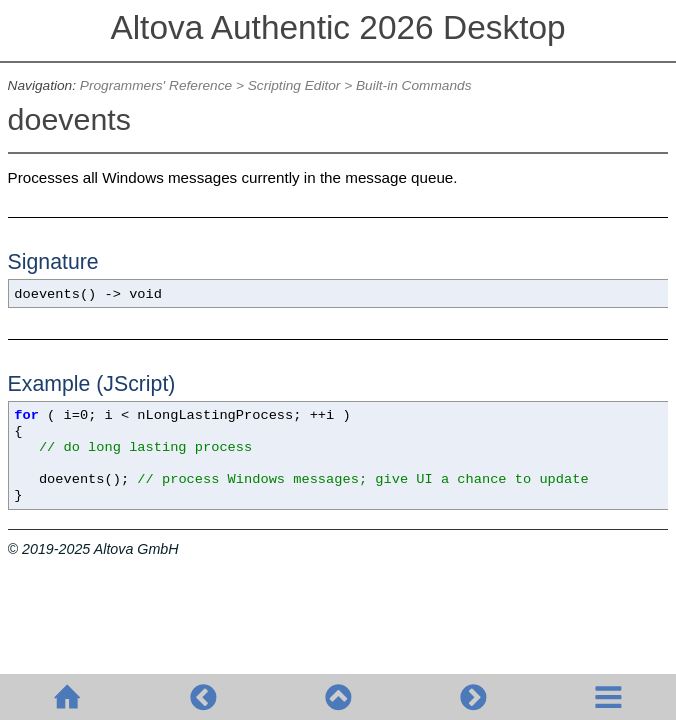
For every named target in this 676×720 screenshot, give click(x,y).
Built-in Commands (414, 85)
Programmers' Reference (156, 85)
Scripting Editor (294, 85)
